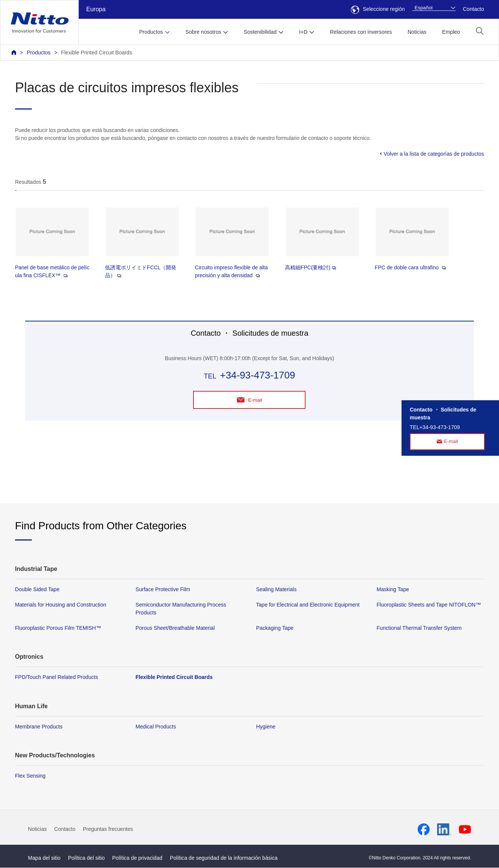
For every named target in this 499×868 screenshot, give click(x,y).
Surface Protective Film (163, 590)
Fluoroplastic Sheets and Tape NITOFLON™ (429, 605)
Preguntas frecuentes (108, 829)
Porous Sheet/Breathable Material (175, 629)
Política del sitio (86, 858)
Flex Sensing (30, 776)
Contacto (474, 9)
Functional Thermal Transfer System (419, 629)
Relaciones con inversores (361, 32)
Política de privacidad (137, 858)
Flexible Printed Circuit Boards (97, 53)
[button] (480, 31)
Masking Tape (393, 590)
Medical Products (156, 727)
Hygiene (266, 727)
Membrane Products (39, 727)
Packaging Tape (275, 629)
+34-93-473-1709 (258, 375)
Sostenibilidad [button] (260, 32)
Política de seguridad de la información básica (224, 858)
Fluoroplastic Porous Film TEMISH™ (58, 629)
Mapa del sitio (44, 858)
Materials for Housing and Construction (61, 605)
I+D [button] (303, 32)
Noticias (417, 32)
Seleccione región (378, 9)
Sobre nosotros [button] (203, 32)
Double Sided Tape (37, 590)
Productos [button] (151, 32)
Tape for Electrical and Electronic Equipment (308, 605)
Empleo (451, 32)
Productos (38, 53)
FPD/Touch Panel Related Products (56, 678)
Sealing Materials (276, 590)
